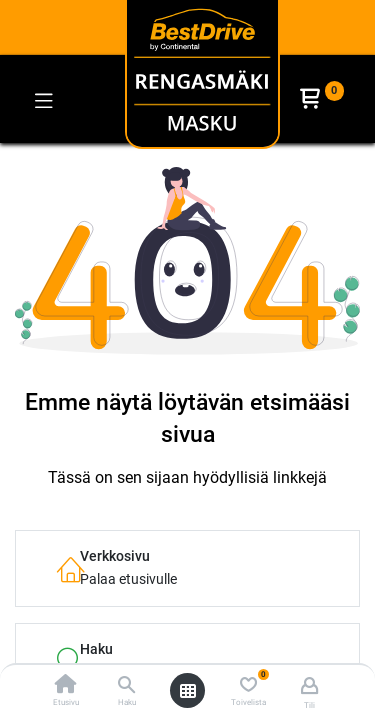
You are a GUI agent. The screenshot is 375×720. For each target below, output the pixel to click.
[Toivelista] (248, 685)
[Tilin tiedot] (309, 685)
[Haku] (126, 686)
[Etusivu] (66, 686)
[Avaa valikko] (188, 691)
